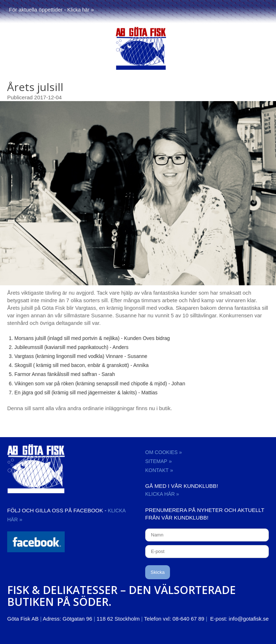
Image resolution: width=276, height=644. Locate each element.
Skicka (158, 572)
